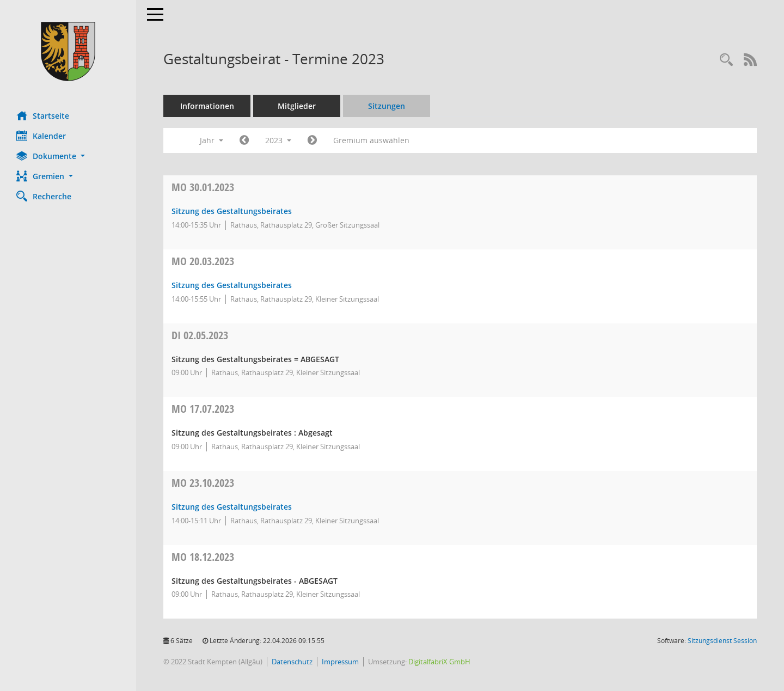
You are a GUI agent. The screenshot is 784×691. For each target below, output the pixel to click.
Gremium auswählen (371, 140)
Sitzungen (387, 106)
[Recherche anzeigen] (726, 60)
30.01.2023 (203, 187)
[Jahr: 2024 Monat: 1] (312, 140)
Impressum (340, 662)
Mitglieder (297, 106)
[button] (68, 156)
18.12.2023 (203, 557)
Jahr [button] (212, 140)
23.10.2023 (203, 483)
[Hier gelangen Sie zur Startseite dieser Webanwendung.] (68, 51)
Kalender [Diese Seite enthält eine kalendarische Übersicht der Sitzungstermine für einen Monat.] (41, 136)
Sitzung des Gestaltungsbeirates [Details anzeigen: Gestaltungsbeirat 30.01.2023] (232, 211)
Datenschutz (292, 662)
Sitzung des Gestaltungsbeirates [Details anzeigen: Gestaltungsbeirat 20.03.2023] (232, 285)
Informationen (207, 106)
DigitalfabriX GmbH (439, 662)
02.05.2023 (200, 335)
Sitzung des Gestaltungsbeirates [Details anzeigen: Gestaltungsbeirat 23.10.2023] (232, 507)
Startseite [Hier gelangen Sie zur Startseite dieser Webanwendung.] (43, 115)
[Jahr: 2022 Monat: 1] (244, 140)
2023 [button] (278, 140)
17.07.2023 (203, 409)
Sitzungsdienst (722, 641)
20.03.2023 (203, 261)
